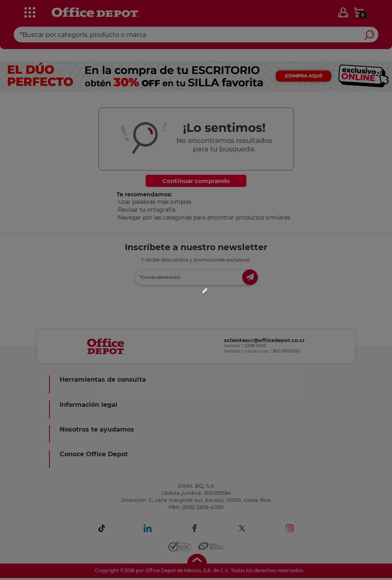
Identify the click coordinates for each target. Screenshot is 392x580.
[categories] (27, 11)
